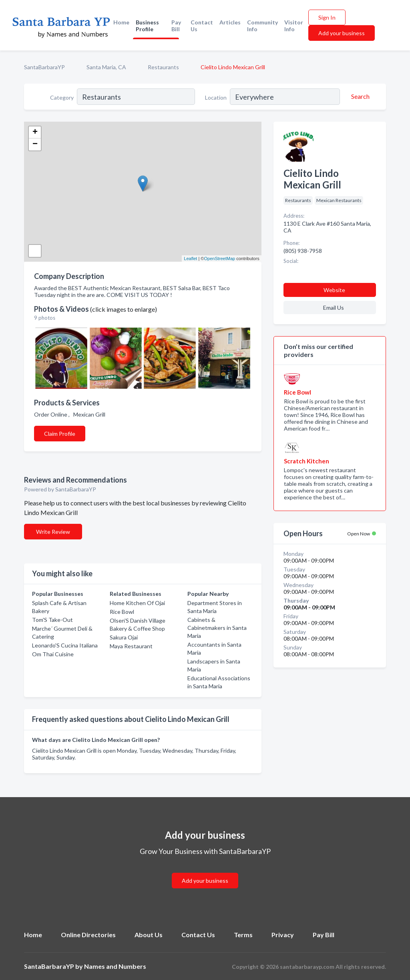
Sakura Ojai (124, 637)
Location (216, 97)
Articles (230, 22)
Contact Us (202, 26)
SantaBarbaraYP (44, 67)
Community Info (262, 26)
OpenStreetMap (219, 259)
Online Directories (88, 935)
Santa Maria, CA (106, 67)
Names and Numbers (115, 966)
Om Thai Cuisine (53, 654)
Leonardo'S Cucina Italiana (65, 645)
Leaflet (190, 259)
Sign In (327, 17)
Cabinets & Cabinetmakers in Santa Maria (217, 628)
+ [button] (35, 132)
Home (121, 22)
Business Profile (147, 26)
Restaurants (163, 67)
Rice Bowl (122, 612)
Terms (243, 935)
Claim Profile (60, 434)
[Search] (359, 96)
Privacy (283, 935)
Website (334, 290)
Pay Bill (176, 26)
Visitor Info (294, 26)
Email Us (334, 308)
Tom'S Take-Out (52, 620)
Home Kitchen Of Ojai (137, 603)
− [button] (35, 144)
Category (62, 97)
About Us (149, 935)
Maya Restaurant (131, 646)
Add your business (342, 33)
